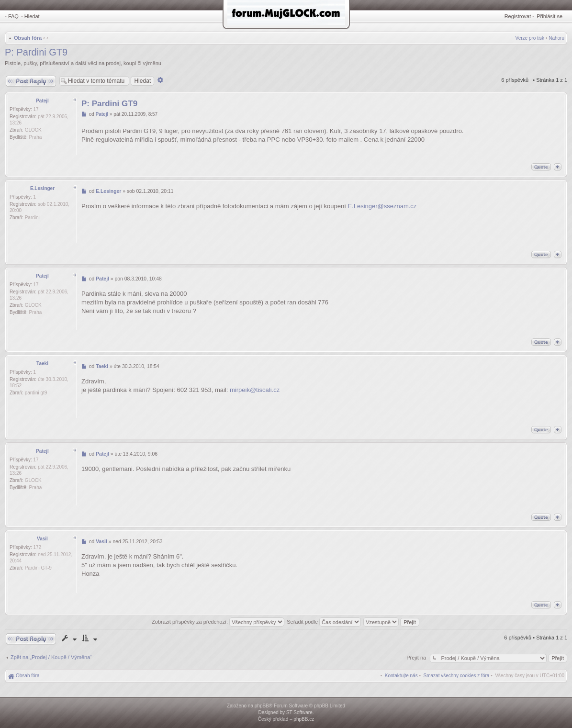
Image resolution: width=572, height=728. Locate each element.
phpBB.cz (304, 719)
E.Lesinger (42, 188)
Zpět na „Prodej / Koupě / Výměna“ (51, 657)
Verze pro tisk (530, 38)
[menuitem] (457, 676)
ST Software (299, 712)
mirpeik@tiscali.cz (255, 390)
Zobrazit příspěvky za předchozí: (218, 622)
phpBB (262, 706)
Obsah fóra (28, 38)
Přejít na (417, 658)
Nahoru (556, 38)
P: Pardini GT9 (36, 52)
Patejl (42, 101)
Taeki (42, 364)
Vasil (42, 539)
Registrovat (518, 16)
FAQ (13, 16)
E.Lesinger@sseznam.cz (382, 206)
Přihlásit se (550, 16)
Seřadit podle (324, 622)
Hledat (32, 16)
